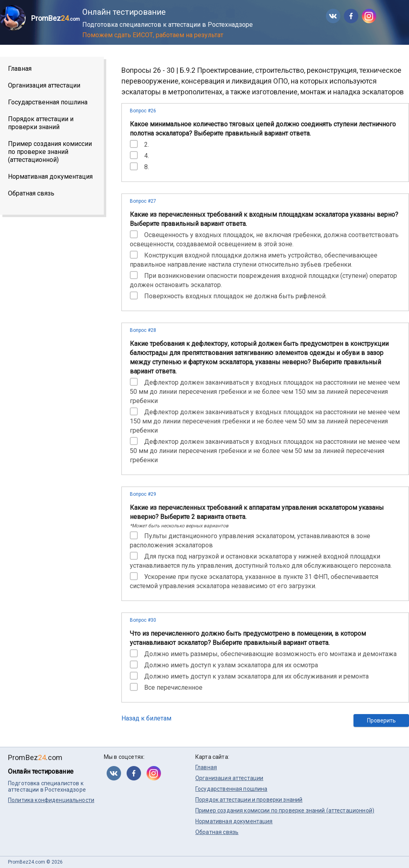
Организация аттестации (44, 85)
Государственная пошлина (48, 102)
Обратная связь (31, 193)
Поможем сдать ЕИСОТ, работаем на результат (153, 35)
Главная (20, 69)
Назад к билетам (146, 718)
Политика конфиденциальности (51, 800)
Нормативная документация (50, 177)
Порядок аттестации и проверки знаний (41, 123)
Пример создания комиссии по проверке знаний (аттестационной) (50, 152)
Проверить (381, 720)
